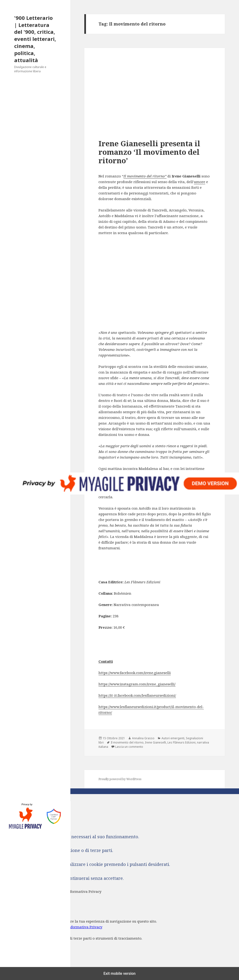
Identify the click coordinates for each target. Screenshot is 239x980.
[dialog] (119, 937)
